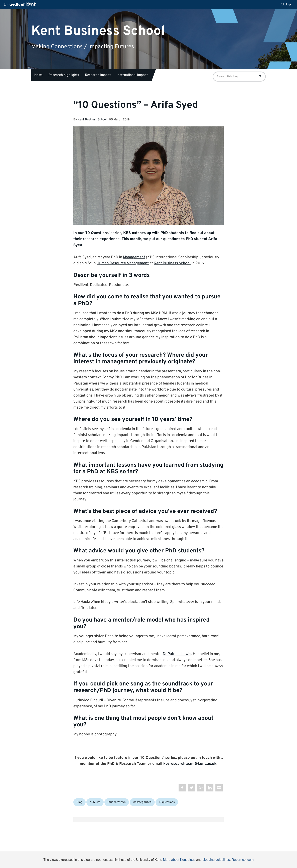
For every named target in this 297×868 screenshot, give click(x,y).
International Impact (132, 75)
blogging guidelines (216, 860)
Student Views (117, 802)
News (38, 75)
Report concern (243, 860)
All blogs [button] (286, 4)
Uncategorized (142, 802)
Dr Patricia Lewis (177, 654)
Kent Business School (98, 31)
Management (134, 257)
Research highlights (64, 75)
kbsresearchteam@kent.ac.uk (190, 764)
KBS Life (95, 802)
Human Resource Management (123, 263)
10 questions (167, 802)
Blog (79, 802)
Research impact (98, 75)
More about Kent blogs (179, 860)
